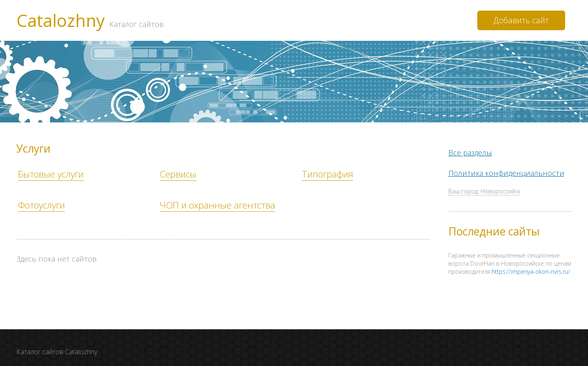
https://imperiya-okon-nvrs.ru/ (531, 272)
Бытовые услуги (51, 174)
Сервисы (178, 174)
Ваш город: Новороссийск (484, 192)
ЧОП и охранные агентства (217, 205)
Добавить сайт (521, 20)
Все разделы (470, 153)
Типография (327, 174)
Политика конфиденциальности (506, 173)
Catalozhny (90, 20)
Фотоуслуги (41, 205)
